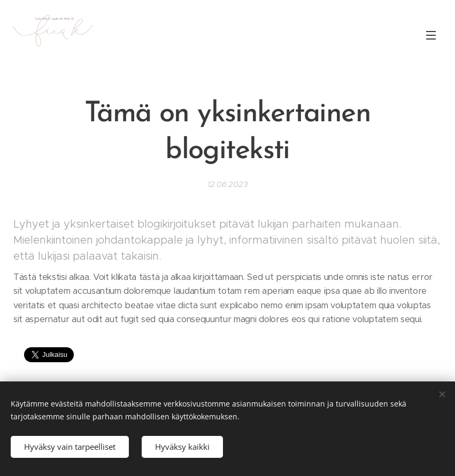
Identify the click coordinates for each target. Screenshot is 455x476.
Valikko (431, 35)
